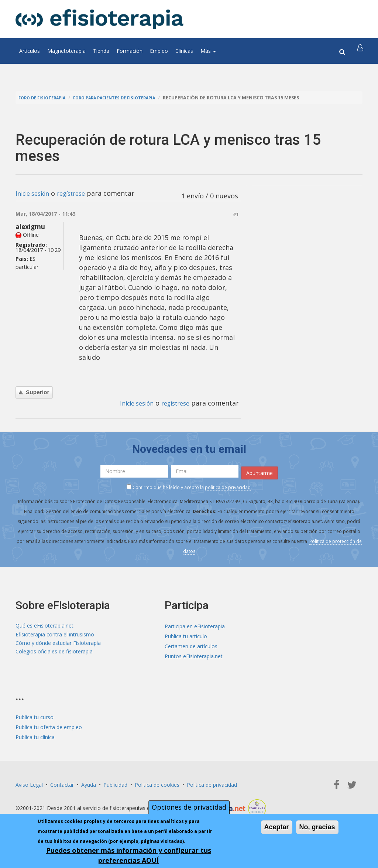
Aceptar (277, 827)
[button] (361, 51)
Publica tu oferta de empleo (49, 725)
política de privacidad (228, 485)
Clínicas (184, 51)
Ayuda (89, 782)
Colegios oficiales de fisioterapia (54, 654)
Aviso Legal (29, 782)
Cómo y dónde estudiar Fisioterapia (58, 644)
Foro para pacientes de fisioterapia (127, 98)
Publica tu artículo (186, 634)
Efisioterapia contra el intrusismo (55, 634)
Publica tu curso (35, 715)
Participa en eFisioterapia (195, 624)
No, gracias (317, 827)
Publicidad (115, 782)
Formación (130, 51)
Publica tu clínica (35, 735)
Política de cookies (157, 782)
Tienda (101, 51)
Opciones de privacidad (189, 807)
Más (208, 51)
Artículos (30, 51)
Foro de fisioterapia (45, 98)
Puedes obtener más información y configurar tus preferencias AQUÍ (129, 855)
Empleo (159, 51)
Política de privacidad (212, 782)
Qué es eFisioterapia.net (44, 624)
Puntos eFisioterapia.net (194, 654)
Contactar (62, 782)
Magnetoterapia (66, 51)
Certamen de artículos (191, 644)
